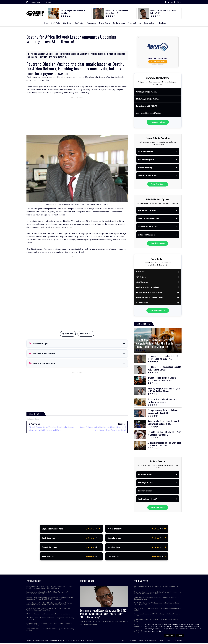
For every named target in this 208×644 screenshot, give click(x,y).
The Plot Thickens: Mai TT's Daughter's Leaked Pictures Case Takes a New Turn (156, 605)
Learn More (170, 636)
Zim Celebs (67, 23)
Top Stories (79, 23)
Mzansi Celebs (105, 23)
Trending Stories (135, 23)
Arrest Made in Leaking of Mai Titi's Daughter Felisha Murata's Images (157, 616)
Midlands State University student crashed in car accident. (48, 615)
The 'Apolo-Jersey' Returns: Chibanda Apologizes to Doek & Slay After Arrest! (50, 620)
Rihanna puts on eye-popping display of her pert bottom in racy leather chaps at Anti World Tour (157, 594)
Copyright (152, 641)
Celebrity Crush (119, 23)
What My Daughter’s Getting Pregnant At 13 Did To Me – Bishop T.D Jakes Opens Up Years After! (50, 610)
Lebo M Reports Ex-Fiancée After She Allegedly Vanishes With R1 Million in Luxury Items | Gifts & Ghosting (49, 588)
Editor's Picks (55, 23)
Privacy (161, 641)
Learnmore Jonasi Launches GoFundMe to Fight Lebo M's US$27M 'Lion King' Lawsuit (47, 594)
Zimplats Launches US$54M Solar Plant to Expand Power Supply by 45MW (50, 631)
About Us (133, 641)
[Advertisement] (77, 116)
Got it (180, 636)
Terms (169, 641)
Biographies (91, 23)
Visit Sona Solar (158, 62)
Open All (68, 334)
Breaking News (150, 23)
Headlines (162, 23)
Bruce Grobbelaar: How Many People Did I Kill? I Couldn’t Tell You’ (156, 588)
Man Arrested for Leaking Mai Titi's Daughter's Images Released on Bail (158, 610)
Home (49, 2)
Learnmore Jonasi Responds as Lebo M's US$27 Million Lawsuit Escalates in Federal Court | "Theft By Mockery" (50, 599)
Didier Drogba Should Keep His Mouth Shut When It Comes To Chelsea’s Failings (49, 625)
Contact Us (178, 641)
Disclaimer (142, 641)
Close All (86, 334)
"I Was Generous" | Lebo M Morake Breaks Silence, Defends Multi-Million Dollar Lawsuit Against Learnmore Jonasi (49, 605)
